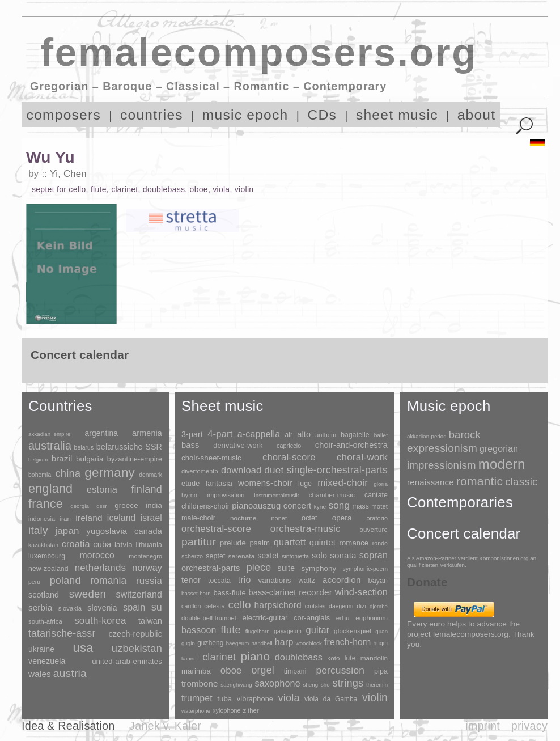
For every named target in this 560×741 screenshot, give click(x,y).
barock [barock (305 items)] (465, 435)
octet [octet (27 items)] (309, 518)
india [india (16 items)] (154, 505)
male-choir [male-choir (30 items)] (198, 518)
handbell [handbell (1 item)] (262, 643)
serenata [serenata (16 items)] (242, 556)
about (477, 115)
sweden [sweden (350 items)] (88, 594)
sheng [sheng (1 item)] (311, 685)
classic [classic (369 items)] (521, 482)
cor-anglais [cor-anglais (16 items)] (312, 618)
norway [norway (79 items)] (147, 568)
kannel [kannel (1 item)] (190, 659)
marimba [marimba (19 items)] (196, 671)
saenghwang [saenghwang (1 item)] (236, 685)
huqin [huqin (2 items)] (381, 643)
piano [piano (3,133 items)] (255, 656)
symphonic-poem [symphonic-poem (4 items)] (365, 569)
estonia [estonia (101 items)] (102, 489)
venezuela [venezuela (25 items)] (47, 661)
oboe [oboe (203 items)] (231, 670)
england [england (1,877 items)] (50, 488)
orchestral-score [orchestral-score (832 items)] (216, 529)
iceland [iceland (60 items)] (122, 518)
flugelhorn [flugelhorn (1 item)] (258, 631)
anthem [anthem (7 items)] (326, 435)
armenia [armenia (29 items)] (147, 433)
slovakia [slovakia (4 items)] (70, 608)
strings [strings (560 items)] (348, 683)
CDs (322, 115)
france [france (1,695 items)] (46, 504)
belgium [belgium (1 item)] (38, 460)
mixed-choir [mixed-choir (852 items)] (343, 483)
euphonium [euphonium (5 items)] (372, 618)
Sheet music (222, 406)
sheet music (397, 115)
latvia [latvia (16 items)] (124, 545)
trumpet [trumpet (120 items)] (197, 698)
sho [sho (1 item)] (325, 685)
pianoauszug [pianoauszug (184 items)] (256, 506)
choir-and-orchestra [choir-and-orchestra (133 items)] (351, 445)
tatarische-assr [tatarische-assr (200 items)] (62, 633)
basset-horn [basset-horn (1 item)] (196, 593)
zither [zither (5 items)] (251, 710)
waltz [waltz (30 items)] (307, 581)
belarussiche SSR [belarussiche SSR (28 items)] (129, 447)
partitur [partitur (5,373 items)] (199, 542)
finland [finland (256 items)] (147, 489)
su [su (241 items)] (157, 607)
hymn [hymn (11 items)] (189, 495)
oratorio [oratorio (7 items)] (377, 518)
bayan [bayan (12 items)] (378, 581)
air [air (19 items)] (289, 435)
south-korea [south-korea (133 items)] (100, 621)
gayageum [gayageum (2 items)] (288, 631)
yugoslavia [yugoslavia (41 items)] (107, 531)
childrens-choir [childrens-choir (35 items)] (205, 506)
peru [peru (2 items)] (34, 582)
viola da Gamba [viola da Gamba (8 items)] (331, 699)
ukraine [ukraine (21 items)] (41, 649)
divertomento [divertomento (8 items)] (200, 471)
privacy (529, 726)
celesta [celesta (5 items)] (214, 606)
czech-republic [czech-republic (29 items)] (135, 634)
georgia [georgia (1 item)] (80, 506)
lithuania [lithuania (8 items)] (149, 545)
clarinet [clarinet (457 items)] (219, 657)
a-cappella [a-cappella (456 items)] (259, 434)
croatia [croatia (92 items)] (76, 544)
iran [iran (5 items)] (65, 519)
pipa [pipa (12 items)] (381, 671)
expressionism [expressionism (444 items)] (442, 448)
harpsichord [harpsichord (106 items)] (277, 605)
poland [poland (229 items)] (65, 581)
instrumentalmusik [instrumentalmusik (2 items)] (277, 495)
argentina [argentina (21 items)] (101, 433)
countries (152, 115)
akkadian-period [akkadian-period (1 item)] (427, 436)
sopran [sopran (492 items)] (374, 555)
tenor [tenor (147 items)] (191, 580)
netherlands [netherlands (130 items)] (100, 568)
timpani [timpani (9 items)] (295, 671)
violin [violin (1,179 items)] (375, 698)
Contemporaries (460, 502)
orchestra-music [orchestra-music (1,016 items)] (306, 529)
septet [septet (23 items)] (215, 556)
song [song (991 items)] (339, 505)
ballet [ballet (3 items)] (381, 435)
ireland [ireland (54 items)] (89, 518)
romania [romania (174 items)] (108, 581)
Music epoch (449, 406)
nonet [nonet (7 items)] (279, 518)
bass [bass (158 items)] (190, 445)
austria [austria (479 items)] (70, 673)
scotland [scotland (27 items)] (44, 595)
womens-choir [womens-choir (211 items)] (265, 483)
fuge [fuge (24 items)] (305, 484)
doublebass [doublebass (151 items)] (299, 657)
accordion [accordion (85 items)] (342, 580)
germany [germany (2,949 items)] (110, 473)
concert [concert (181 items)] (298, 506)
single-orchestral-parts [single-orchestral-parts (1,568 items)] (337, 470)
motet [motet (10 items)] (379, 506)
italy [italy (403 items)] (38, 530)
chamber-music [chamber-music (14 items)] (332, 495)
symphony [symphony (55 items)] (319, 568)
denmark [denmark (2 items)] (150, 475)
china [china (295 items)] (68, 473)
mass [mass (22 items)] (360, 506)
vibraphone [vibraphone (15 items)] (255, 699)
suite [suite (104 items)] (287, 568)
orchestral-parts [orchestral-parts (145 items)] (211, 568)
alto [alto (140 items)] (304, 434)
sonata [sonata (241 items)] (343, 555)
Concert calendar (464, 533)
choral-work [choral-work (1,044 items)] (362, 457)
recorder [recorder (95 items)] (315, 592)
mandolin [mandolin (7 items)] (374, 658)
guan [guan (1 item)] (381, 631)
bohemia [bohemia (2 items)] (40, 475)
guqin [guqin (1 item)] (188, 643)
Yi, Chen (68, 174)
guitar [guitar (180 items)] (317, 630)
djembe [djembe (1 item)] (379, 606)
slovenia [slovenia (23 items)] (102, 608)
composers (64, 115)
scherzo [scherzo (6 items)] (192, 556)
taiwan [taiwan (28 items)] (150, 621)
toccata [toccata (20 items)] (219, 581)
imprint (483, 726)
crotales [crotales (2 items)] (315, 606)
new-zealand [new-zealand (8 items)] (48, 569)
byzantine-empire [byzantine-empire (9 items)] (135, 459)
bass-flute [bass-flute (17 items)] (229, 593)
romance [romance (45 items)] (354, 543)
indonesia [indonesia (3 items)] (42, 519)
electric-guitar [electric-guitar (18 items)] (265, 618)
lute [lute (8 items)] (350, 658)
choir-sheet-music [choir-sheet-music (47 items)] (211, 458)
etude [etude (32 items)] (190, 484)
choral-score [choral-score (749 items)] (289, 457)
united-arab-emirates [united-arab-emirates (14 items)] (127, 661)
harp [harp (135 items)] (284, 642)
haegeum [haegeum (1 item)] (238, 643)
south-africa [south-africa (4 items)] (45, 621)
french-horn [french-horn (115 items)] (347, 642)
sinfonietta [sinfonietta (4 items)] (295, 556)
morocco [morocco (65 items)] (97, 555)
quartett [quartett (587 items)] (290, 542)
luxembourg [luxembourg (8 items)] (47, 556)
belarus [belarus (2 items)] (84, 448)
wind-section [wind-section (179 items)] (361, 592)
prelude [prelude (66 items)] (233, 543)
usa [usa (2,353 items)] (83, 648)
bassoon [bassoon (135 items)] (199, 630)
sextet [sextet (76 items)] (269, 556)
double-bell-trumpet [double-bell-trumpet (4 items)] (209, 618)
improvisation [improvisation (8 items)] (226, 495)
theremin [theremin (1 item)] (377, 685)
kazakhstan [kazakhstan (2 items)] (43, 545)
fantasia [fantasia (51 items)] (219, 483)
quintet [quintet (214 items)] (323, 542)
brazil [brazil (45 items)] (62, 458)
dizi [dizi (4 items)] (361, 606)
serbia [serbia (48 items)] (40, 607)
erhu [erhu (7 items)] (343, 618)
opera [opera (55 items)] (342, 518)
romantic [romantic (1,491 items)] (480, 481)
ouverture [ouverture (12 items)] (374, 530)
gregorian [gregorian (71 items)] (499, 449)
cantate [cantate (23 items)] (376, 495)
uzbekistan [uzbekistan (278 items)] (137, 648)
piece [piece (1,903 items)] (259, 568)
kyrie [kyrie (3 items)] (320, 507)
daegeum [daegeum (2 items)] (341, 606)
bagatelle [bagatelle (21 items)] (355, 435)
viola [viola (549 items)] (289, 698)
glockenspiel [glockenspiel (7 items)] (353, 631)
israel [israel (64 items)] (151, 518)
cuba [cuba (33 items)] (102, 544)
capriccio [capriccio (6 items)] (289, 446)
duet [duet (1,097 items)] (274, 470)
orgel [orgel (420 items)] (263, 670)
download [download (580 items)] (241, 470)
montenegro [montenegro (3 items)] (145, 556)
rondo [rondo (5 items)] (380, 543)
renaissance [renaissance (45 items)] (430, 482)
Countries (60, 406)
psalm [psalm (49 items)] (260, 543)
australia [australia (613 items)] (50, 446)
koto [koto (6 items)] (333, 658)
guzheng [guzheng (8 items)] (210, 643)
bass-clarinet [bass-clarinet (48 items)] (273, 592)
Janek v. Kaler (165, 726)
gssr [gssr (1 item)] (102, 506)
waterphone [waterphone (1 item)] (196, 711)
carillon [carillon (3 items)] (191, 606)
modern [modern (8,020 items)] (502, 464)
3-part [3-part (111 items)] (192, 434)
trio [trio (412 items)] (245, 580)
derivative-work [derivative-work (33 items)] (238, 446)
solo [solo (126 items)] (319, 556)
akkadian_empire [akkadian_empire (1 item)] (50, 434)
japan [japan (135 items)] (67, 531)
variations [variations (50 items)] (275, 580)
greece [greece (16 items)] (126, 505)
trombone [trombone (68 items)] (200, 683)
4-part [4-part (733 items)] (220, 434)
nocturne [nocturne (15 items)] (243, 518)
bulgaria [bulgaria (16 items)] (90, 459)
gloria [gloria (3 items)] (381, 484)
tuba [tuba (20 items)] (224, 699)
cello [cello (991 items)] (240, 605)
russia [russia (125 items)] (149, 581)
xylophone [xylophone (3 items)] (226, 710)
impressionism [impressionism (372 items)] (442, 465)
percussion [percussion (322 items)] (340, 670)
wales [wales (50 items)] (40, 674)
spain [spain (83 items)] (134, 607)
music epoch (245, 115)
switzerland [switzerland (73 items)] (139, 594)
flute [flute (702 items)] (231, 630)
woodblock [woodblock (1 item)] (309, 643)
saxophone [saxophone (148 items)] (277, 683)
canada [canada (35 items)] (148, 531)
